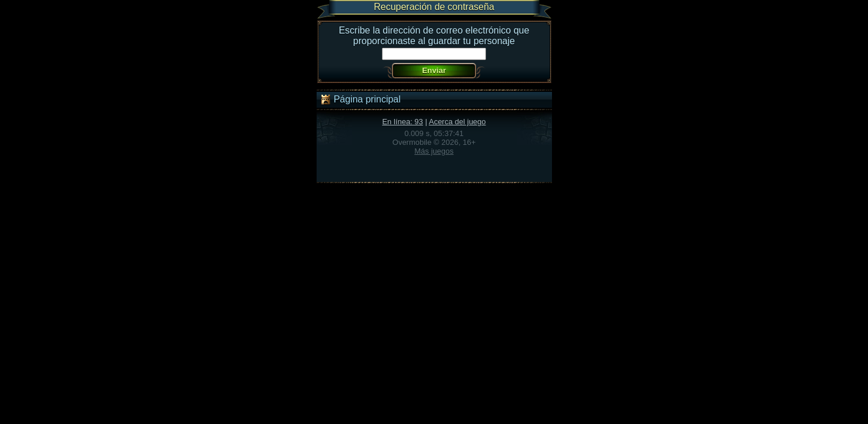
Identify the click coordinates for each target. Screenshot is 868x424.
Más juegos (434, 151)
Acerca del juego (458, 122)
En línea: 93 (402, 122)
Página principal (360, 100)
